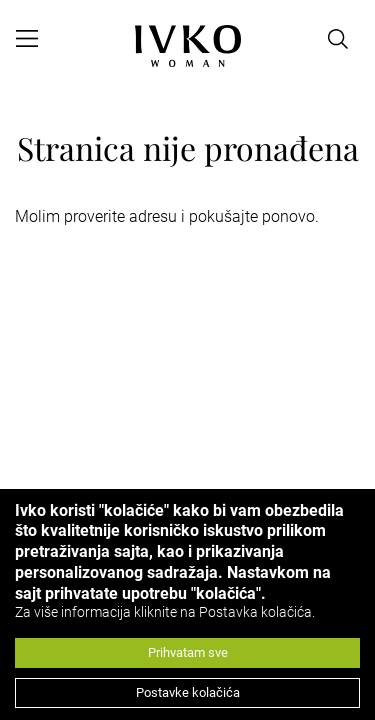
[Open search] (338, 39)
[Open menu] (27, 39)
